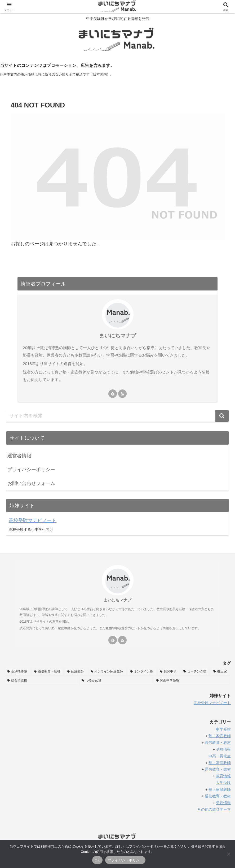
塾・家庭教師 (220, 763)
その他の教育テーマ (214, 809)
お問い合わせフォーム (31, 483)
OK (97, 860)
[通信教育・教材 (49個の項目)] (48, 672)
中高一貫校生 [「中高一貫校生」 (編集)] (220, 756)
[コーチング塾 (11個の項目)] (195, 672)
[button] (222, 416)
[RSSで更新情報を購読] (122, 394)
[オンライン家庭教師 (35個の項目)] (107, 672)
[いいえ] (228, 854)
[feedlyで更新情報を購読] (113, 394)
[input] (117, 416)
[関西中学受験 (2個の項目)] (192, 681)
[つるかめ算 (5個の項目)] (116, 681)
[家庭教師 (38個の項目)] (76, 672)
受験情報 (223, 749)
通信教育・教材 (218, 769)
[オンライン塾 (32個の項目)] (142, 672)
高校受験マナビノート (33, 520)
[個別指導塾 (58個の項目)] (18, 672)
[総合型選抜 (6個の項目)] (41, 681)
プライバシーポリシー (31, 470)
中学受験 (223, 729)
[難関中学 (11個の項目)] (169, 672)
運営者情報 (19, 456)
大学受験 (223, 783)
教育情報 (223, 776)
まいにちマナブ (118, 336)
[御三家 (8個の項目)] (221, 672)
